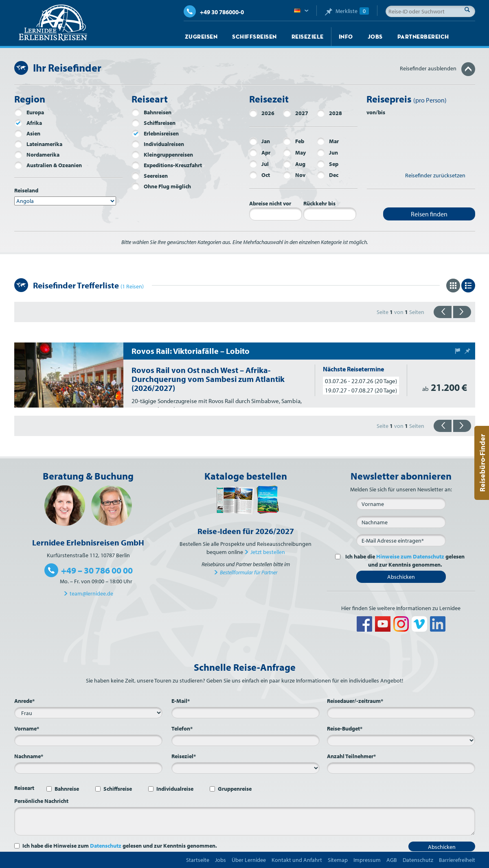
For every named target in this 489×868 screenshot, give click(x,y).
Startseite (198, 860)
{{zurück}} (443, 312)
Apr (260, 153)
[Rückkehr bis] (330, 214)
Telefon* (182, 728)
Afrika (28, 123)
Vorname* (27, 728)
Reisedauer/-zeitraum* (355, 701)
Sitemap (338, 860)
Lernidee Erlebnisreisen (53, 23)
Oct (260, 175)
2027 (296, 113)
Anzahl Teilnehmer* (351, 756)
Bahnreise (67, 789)
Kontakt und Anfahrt (297, 860)
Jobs (375, 37)
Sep (328, 164)
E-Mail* (181, 701)
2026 (262, 113)
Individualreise (175, 789)
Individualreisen (158, 144)
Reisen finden (429, 214)
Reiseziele (308, 37)
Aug (294, 164)
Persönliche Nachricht (41, 801)
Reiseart (24, 788)
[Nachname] (401, 522)
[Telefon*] (246, 740)
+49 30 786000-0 (214, 12)
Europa (29, 112)
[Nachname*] (88, 768)
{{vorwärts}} (462, 312)
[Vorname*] (88, 740)
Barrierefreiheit (457, 860)
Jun (327, 153)
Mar (328, 141)
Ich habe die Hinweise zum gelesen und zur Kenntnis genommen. (120, 846)
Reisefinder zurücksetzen (435, 175)
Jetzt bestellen (268, 552)
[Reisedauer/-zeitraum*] (401, 713)
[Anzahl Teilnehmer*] (401, 768)
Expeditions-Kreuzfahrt (167, 165)
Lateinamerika (38, 144)
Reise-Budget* (345, 728)
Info (346, 37)
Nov (294, 175)
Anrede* (24, 701)
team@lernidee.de (91, 593)
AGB (392, 860)
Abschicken (401, 577)
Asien (27, 133)
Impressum (367, 860)
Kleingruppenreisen (162, 155)
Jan (260, 141)
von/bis (376, 112)
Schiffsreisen (254, 37)
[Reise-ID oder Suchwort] (430, 11)
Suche (469, 9)
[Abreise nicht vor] (276, 214)
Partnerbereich (423, 37)
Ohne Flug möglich (161, 186)
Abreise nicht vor (270, 203)
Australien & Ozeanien (48, 165)
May (294, 153)
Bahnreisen (151, 112)
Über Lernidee (249, 860)
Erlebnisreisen (155, 133)
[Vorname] (401, 504)
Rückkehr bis (319, 203)
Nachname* (29, 756)
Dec (328, 175)
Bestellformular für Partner (249, 572)
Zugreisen (201, 37)
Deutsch (301, 11)
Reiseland (26, 190)
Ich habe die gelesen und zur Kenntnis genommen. (404, 560)
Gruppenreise (235, 789)
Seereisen (150, 176)
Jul (259, 164)
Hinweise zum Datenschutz (410, 556)
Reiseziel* (184, 756)
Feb (294, 141)
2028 (329, 113)
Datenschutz (106, 846)
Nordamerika (37, 155)
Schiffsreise (118, 789)
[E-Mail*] (401, 540)
